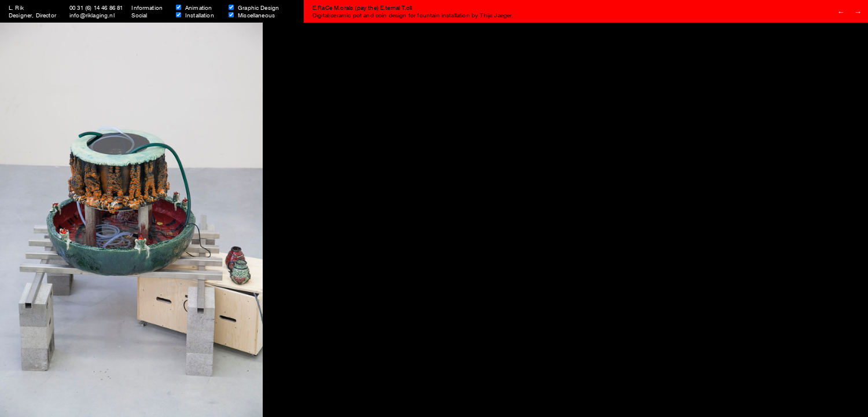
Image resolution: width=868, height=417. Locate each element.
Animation (198, 8)
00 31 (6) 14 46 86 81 (96, 8)
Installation (200, 15)
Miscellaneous (256, 15)
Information (147, 8)
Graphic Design (258, 8)
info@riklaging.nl (92, 15)
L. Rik (16, 8)
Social (139, 15)
